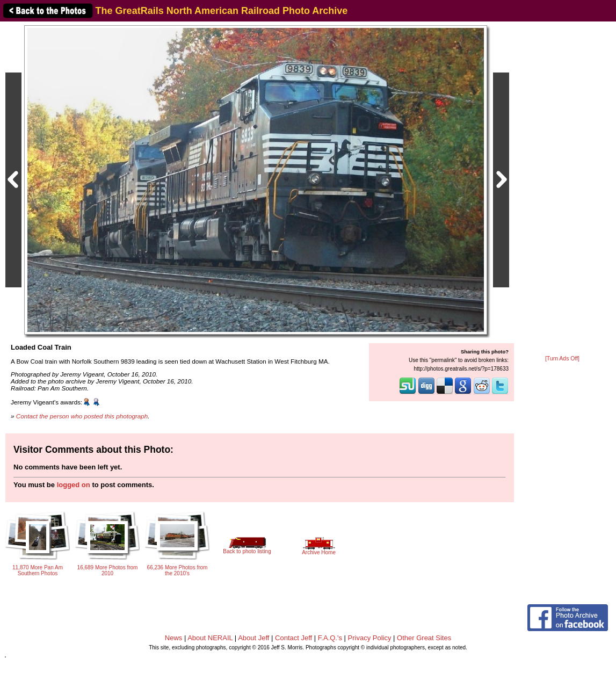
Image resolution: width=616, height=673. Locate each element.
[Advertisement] (562, 189)
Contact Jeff (293, 638)
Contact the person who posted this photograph (82, 416)
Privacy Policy (370, 638)
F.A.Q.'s (330, 638)
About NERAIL (210, 638)
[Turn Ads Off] (562, 359)
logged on (74, 485)
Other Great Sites (424, 638)
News (174, 638)
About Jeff (253, 638)
